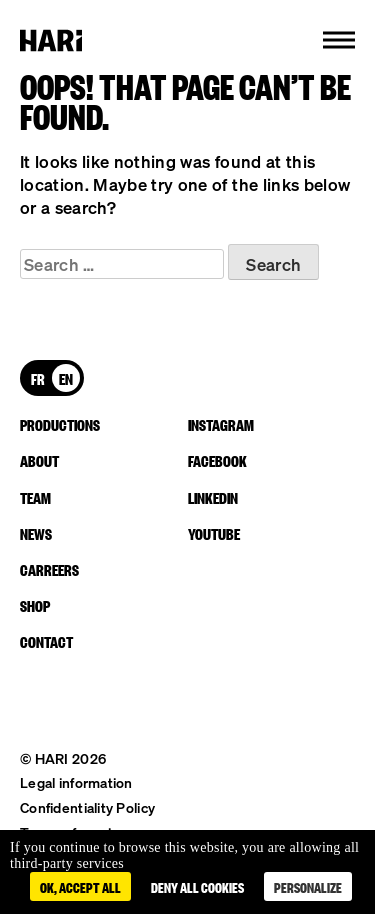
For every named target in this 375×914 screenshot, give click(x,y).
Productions (60, 424)
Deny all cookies (197, 886)
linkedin (213, 497)
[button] (339, 40)
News (36, 533)
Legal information (76, 782)
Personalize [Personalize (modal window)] (308, 886)
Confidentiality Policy (87, 807)
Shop (35, 605)
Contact (46, 641)
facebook (217, 460)
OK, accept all (80, 886)
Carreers (49, 569)
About (39, 460)
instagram (221, 424)
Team (35, 497)
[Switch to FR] (38, 378)
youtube (214, 533)
